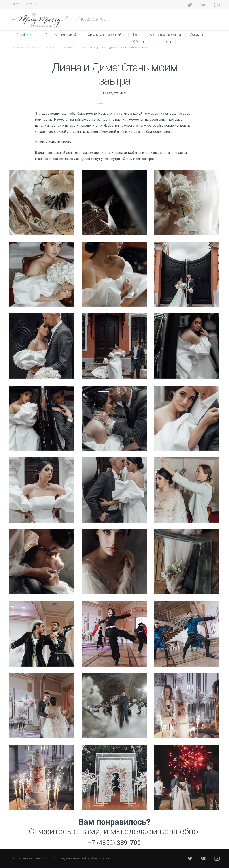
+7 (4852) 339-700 (89, 19)
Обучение (140, 42)
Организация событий (104, 35)
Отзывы (33, 4)
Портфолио (25, 35)
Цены (137, 35)
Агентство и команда (165, 35)
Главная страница (26, 48)
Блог (15, 4)
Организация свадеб (61, 35)
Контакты (164, 42)
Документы (198, 35)
